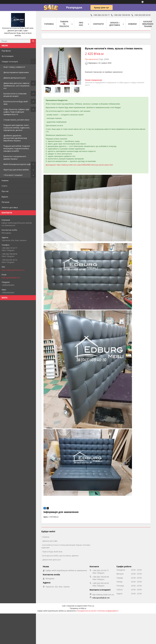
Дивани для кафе (50, 541)
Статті (4, 186)
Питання (5, 202)
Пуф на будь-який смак (52, 552)
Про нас (5, 191)
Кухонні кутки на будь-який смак (16, 103)
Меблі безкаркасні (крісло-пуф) (17, 164)
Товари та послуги (10, 62)
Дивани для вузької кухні (15, 78)
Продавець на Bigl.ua (78, 608)
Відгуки (5, 197)
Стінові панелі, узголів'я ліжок (16, 120)
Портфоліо (6, 51)
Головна (49, 24)
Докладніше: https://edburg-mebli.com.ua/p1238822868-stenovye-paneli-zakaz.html (79, 165)
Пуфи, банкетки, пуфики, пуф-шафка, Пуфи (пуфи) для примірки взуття (16, 112)
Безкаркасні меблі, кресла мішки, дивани (60, 556)
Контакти (99, 24)
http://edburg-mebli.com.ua (13, 270)
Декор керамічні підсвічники (16, 72)
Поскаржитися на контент (87, 611)
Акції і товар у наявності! (14, 67)
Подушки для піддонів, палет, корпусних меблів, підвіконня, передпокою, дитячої (17, 128)
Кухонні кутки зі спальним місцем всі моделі (15, 95)
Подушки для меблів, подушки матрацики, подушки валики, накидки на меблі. (17, 148)
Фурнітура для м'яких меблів (16, 170)
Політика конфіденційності (108, 611)
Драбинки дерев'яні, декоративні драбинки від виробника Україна (15, 138)
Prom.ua (91, 606)
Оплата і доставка (10, 207)
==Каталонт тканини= (13, 175)
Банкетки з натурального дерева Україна (15, 158)
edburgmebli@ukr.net (11, 278)
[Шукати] (33, 41)
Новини (5, 180)
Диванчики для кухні (52, 560)
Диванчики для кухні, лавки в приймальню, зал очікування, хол (17, 86)
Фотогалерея (8, 56)
